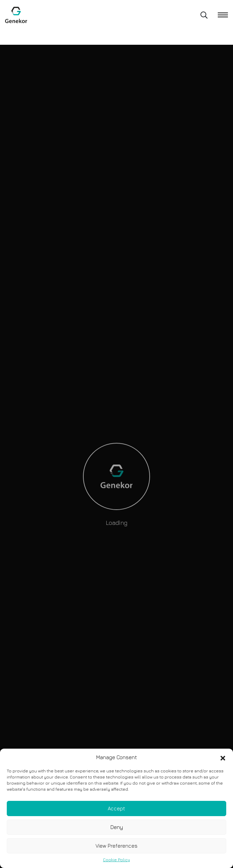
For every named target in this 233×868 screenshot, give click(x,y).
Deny (117, 827)
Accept (116, 808)
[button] (223, 757)
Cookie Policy (116, 860)
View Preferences (116, 846)
